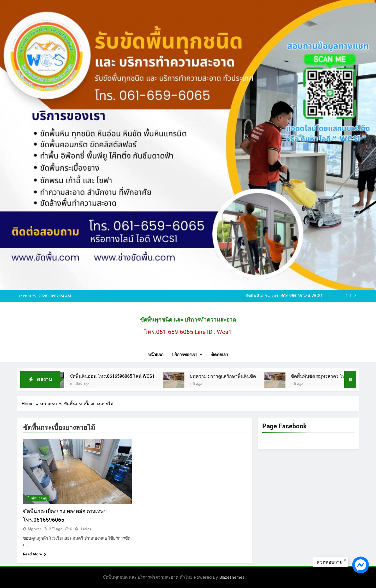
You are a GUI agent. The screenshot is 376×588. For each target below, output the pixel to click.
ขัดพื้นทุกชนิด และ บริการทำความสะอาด (188, 320)
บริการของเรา (184, 355)
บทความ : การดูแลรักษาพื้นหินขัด (229, 376)
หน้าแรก (156, 355)
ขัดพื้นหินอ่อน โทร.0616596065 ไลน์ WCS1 (284, 296)
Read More (35, 554)
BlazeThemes (232, 577)
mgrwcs (35, 529)
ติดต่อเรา (220, 355)
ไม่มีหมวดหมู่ (37, 498)
